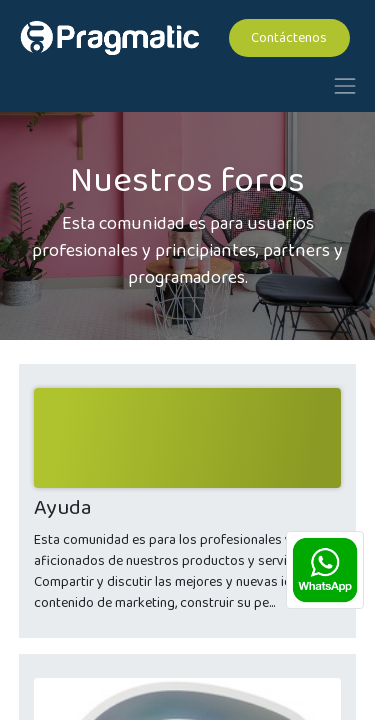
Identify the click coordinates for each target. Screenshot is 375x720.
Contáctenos (289, 38)
